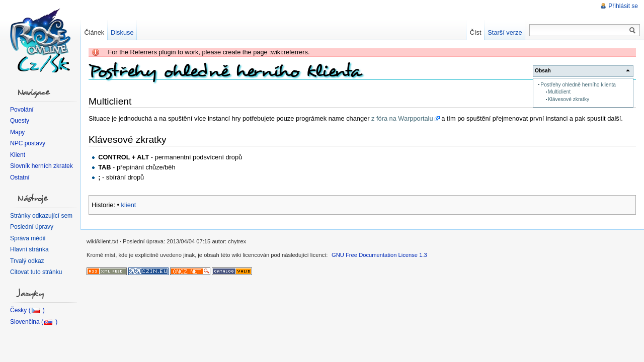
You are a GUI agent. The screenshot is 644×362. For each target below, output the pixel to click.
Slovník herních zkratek (42, 166)
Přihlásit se (623, 6)
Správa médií (28, 238)
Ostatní (20, 177)
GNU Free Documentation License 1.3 (379, 255)
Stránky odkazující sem (41, 216)
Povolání (22, 110)
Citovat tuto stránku (36, 272)
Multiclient (559, 92)
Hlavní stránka (29, 249)
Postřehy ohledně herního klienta (578, 85)
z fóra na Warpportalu (402, 118)
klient (129, 205)
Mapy (17, 132)
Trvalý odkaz (27, 261)
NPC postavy (28, 143)
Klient (18, 155)
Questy (20, 121)
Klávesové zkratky (569, 99)
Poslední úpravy (32, 227)
